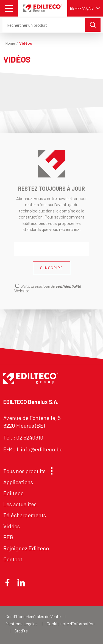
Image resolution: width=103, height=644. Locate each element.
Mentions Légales (22, 623)
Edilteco (13, 493)
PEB (8, 537)
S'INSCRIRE (52, 268)
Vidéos (12, 526)
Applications (18, 482)
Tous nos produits (27, 471)
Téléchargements (25, 515)
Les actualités (20, 504)
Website (22, 291)
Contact (13, 559)
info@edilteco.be (42, 449)
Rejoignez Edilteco (26, 548)
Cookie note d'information (71, 623)
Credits (21, 631)
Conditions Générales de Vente (33, 616)
